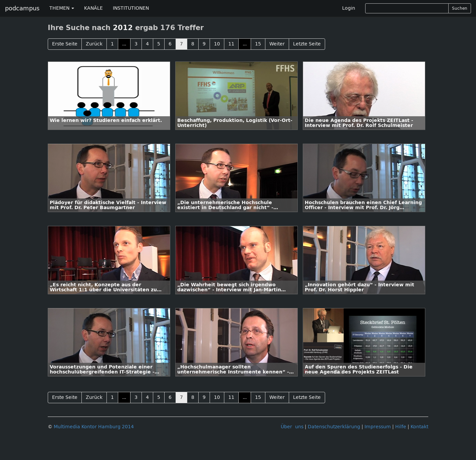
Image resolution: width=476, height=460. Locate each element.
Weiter (277, 44)
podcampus (22, 8)
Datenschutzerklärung (334, 427)
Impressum (378, 427)
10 (217, 44)
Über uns (292, 427)
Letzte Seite (307, 44)
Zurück (94, 44)
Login (349, 8)
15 (258, 44)
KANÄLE (93, 8)
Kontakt (419, 427)
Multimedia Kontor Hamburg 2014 (94, 427)
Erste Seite (65, 44)
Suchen (460, 8)
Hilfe (401, 427)
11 (231, 44)
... (124, 44)
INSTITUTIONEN (131, 8)
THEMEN (62, 8)
